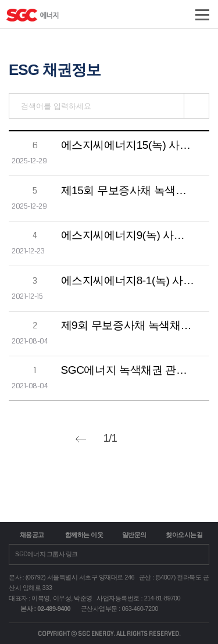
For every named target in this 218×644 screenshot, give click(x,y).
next (140, 439)
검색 (196, 106)
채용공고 (32, 535)
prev (81, 439)
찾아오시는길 (184, 535)
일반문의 (134, 535)
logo (59, 19)
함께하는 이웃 (84, 535)
